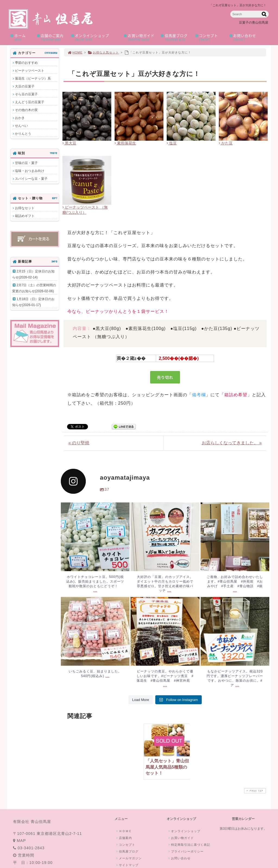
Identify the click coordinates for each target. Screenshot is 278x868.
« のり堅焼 (79, 443)
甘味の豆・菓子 (26, 163)
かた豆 (226, 143)
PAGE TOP (254, 791)
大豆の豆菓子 (25, 86)
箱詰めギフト (25, 216)
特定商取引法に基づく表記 (189, 845)
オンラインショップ (96, 37)
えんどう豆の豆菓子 (30, 102)
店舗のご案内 (52, 37)
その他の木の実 (26, 110)
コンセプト (210, 37)
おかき (20, 118)
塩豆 (172, 143)
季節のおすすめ (26, 63)
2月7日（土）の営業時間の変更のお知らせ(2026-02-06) (34, 288)
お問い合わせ (247, 37)
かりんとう (23, 134)
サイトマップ (127, 865)
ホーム (22, 37)
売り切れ (165, 377)
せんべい (21, 126)
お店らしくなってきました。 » (232, 443)
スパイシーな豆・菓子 (31, 179)
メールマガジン (128, 858)
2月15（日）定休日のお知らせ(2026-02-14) (33, 274)
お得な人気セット (103, 52)
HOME (75, 52)
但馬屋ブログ (176, 37)
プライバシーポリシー (185, 851)
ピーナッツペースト (30, 71)
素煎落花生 (125, 143)
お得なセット (25, 208)
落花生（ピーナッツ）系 (33, 78)
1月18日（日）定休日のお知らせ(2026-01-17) (33, 302)
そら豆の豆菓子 (26, 94)
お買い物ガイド (140, 37)
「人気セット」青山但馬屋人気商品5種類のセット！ (167, 767)
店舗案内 (124, 838)
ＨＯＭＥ (124, 831)
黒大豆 (69, 143)
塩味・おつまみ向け (30, 171)
